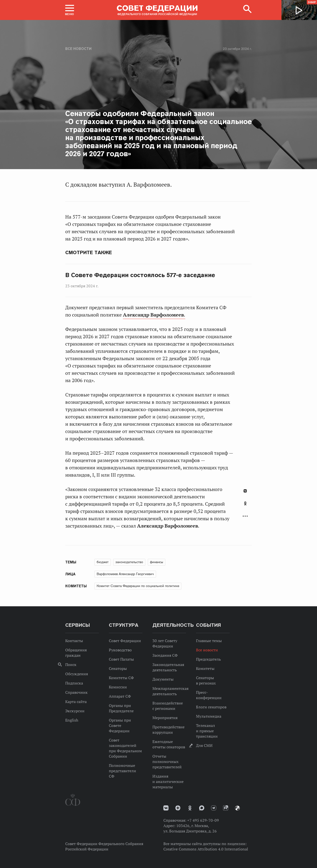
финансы (157, 562)
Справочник (76, 692)
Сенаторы (118, 668)
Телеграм (214, 808)
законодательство (129, 562)
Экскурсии (75, 711)
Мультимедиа (209, 716)
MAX (202, 808)
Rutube (226, 808)
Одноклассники (245, 503)
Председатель (208, 659)
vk (166, 808)
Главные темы (209, 641)
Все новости (78, 49)
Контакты (74, 641)
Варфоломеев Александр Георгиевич (125, 574)
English (72, 720)
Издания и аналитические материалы (168, 781)
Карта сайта (76, 702)
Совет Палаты (121, 659)
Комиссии (118, 687)
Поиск (71, 665)
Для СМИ (204, 745)
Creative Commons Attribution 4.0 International (206, 849)
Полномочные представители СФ (122, 771)
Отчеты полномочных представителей (167, 762)
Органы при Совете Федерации (120, 725)
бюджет (103, 562)
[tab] (245, 506)
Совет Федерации (125, 641)
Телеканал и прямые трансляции (207, 731)
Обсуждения (77, 674)
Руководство (120, 650)
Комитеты (205, 668)
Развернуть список (245, 516)
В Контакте (245, 491)
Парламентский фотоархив (237, 808)
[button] (70, 10)
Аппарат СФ (120, 696)
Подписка (74, 683)
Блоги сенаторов (211, 707)
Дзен (178, 808)
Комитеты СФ (121, 678)
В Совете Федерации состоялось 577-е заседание (140, 275)
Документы (163, 679)
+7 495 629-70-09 (203, 820)
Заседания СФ (165, 655)
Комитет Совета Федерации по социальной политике (138, 586)
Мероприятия (165, 718)
